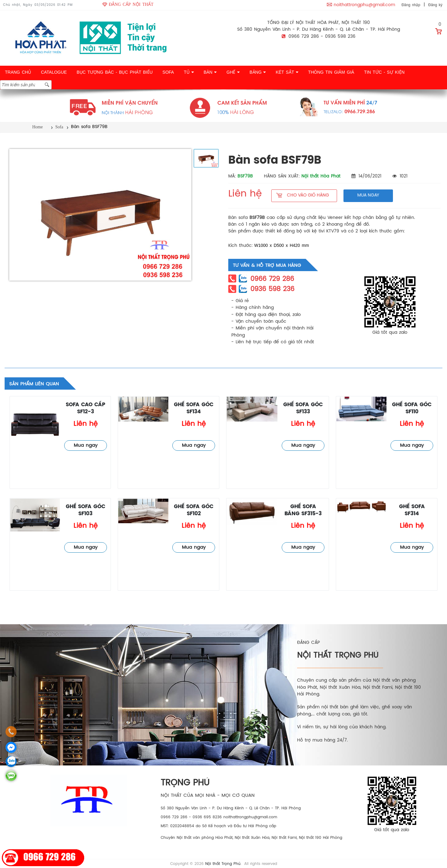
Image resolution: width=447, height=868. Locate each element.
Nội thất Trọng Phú (223, 864)
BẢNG (258, 72)
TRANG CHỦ (18, 72)
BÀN (210, 72)
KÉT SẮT (287, 72)
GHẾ (233, 72)
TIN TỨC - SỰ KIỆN (384, 72)
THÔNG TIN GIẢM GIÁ (331, 72)
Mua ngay (86, 446)
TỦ (189, 72)
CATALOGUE (54, 72)
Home (37, 127)
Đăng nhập (411, 5)
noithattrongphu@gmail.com (364, 5)
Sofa (59, 127)
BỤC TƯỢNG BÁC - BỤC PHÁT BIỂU (114, 72)
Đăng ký (435, 5)
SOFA (168, 72)
